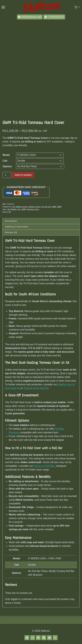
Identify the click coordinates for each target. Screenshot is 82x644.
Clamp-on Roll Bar (44, 473)
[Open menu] (3, 7)
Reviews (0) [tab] (11, 240)
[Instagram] (44, 638)
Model (6, 162)
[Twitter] (55, 638)
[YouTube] (49, 638)
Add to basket (23, 182)
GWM (54, 214)
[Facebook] (38, 638)
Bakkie (14, 217)
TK (10, 219)
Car (19, 217)
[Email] (33, 638)
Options (7, 174)
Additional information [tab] (16, 234)
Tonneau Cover (33, 217)
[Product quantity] (7, 182)
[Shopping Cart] (78, 7)
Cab (5, 168)
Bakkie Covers (22, 214)
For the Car (46, 214)
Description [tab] (11, 228)
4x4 (14, 214)
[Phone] (27, 638)
